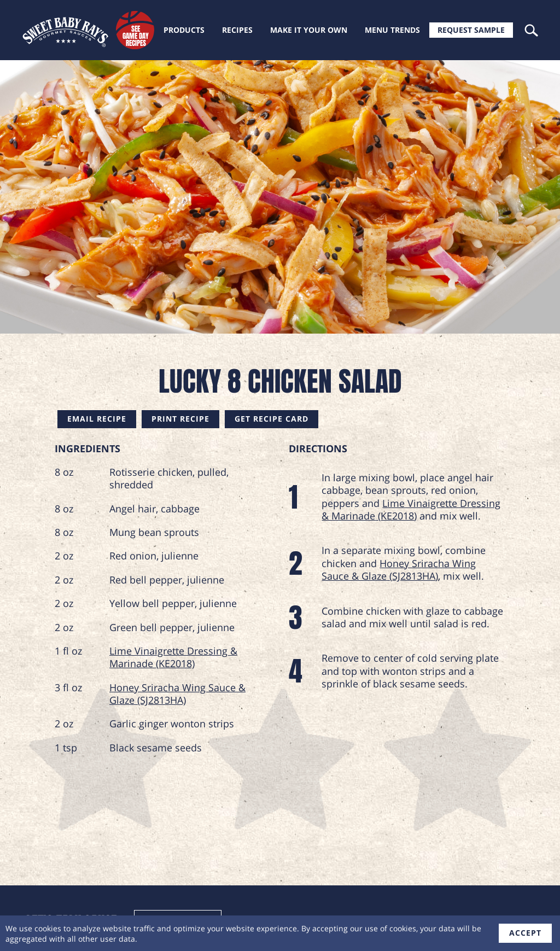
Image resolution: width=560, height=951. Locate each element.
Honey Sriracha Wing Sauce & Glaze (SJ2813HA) (177, 694)
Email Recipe (97, 419)
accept (525, 933)
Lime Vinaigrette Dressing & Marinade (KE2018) (173, 657)
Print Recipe (180, 419)
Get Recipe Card (272, 419)
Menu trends (392, 30)
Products (184, 30)
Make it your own (309, 30)
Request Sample (471, 30)
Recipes (237, 30)
